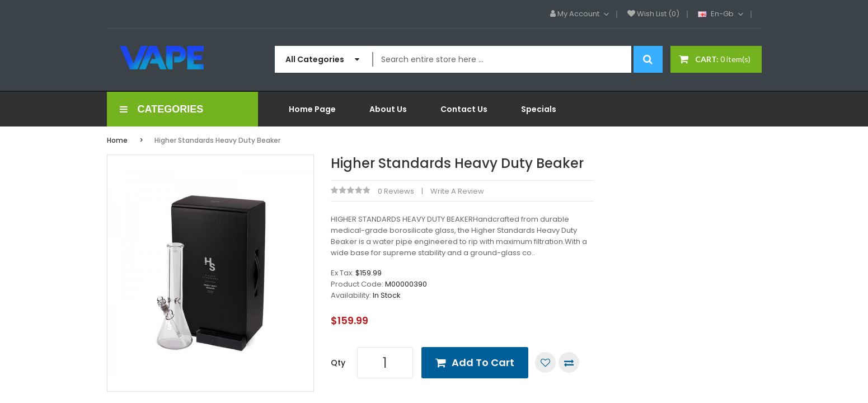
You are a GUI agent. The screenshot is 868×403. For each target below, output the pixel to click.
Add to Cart (483, 362)
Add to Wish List (545, 362)
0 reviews (396, 191)
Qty (338, 363)
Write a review (457, 191)
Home (117, 140)
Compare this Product (569, 362)
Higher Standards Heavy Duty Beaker (217, 140)
